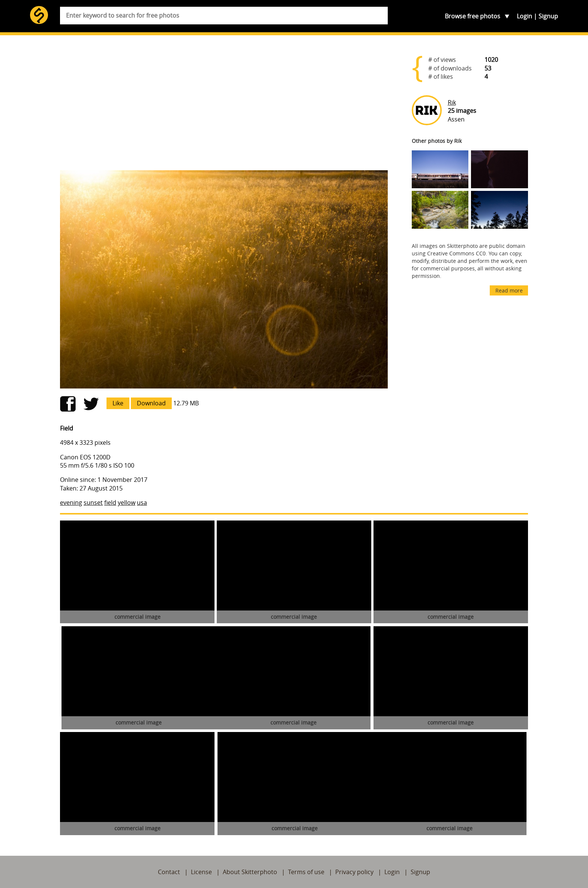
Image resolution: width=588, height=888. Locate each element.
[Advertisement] (224, 106)
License (201, 872)
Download (151, 403)
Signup (548, 16)
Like (118, 403)
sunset (93, 502)
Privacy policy (354, 872)
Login (524, 16)
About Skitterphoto (250, 872)
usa (142, 502)
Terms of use (306, 872)
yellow (127, 502)
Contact (169, 872)
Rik (452, 102)
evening (71, 502)
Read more (509, 290)
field (110, 502)
